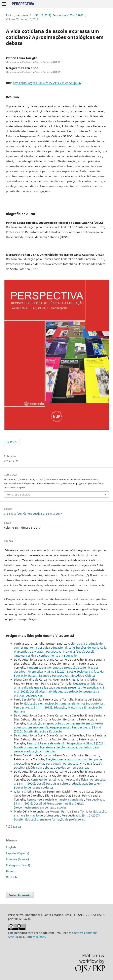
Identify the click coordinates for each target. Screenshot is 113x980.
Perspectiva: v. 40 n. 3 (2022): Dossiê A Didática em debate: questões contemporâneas (58, 765)
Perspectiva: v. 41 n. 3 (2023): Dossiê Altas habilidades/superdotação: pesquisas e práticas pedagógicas (60, 691)
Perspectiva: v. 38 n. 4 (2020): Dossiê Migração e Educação (57, 729)
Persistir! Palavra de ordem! (46, 743)
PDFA (13, 442)
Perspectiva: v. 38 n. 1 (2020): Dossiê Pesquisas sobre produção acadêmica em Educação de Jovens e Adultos (60, 783)
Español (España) (18, 853)
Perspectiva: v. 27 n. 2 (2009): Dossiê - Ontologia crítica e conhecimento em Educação (55, 653)
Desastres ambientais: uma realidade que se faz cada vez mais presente (58, 685)
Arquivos (23, 15)
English (11, 847)
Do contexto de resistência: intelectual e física (58, 779)
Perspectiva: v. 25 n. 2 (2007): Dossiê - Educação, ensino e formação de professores (57, 817)
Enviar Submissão (20, 895)
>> (19, 826)
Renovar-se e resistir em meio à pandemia (56, 799)
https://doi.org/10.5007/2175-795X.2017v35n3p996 (47, 83)
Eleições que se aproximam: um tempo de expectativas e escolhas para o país (58, 761)
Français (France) (17, 859)
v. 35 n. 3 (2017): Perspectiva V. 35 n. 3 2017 (58, 15)
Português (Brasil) (18, 865)
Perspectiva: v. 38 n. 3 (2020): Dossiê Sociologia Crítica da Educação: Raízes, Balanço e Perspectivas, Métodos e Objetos (59, 673)
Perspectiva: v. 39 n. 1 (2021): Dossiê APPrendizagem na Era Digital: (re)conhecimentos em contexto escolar (59, 803)
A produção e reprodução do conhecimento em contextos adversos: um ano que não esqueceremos (59, 725)
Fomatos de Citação (19, 494)
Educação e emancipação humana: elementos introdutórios (64, 703)
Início (9, 15)
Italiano (11, 871)
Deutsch (11, 877)
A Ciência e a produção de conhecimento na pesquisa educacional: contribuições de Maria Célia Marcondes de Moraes (60, 648)
